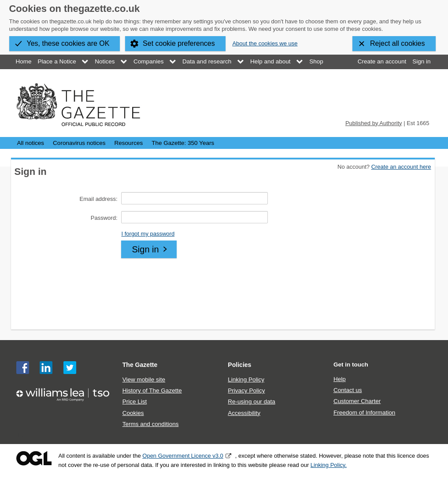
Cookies (133, 413)
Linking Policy (246, 379)
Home (24, 61)
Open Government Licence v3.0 (183, 456)
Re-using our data (251, 402)
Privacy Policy (246, 391)
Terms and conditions (151, 424)
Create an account (382, 61)
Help (340, 379)
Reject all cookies (398, 43)
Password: (104, 218)
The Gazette (140, 365)
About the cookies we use (265, 43)
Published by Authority (374, 123)
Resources (129, 143)
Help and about (270, 61)
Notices (105, 61)
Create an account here (401, 167)
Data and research (207, 61)
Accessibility (244, 413)
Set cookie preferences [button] (179, 43)
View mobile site (144, 379)
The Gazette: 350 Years (183, 143)
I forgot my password (148, 234)
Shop (316, 61)
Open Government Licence (34, 458)
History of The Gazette (152, 391)
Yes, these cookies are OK (68, 43)
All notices (31, 143)
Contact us (348, 390)
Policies (239, 365)
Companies (148, 61)
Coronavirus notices (79, 143)
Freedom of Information (364, 413)
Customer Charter (357, 401)
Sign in (421, 61)
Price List (135, 402)
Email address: (99, 199)
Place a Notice (57, 61)
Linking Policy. (329, 465)
